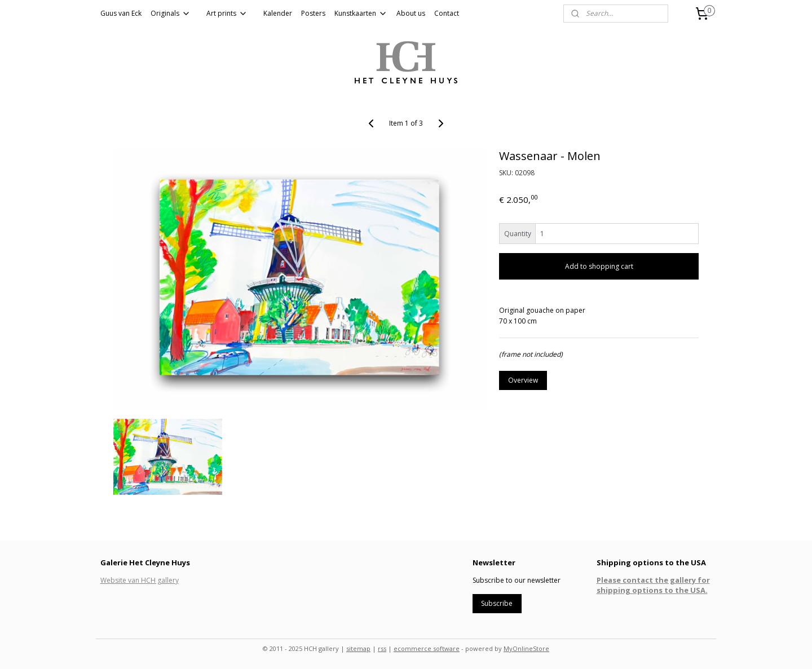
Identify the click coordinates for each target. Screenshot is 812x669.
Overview (523, 380)
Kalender (278, 13)
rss (382, 648)
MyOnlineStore (526, 648)
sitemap (358, 648)
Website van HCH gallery (140, 580)
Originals (171, 13)
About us (411, 13)
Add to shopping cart (599, 266)
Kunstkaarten (361, 13)
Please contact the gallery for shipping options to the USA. (653, 585)
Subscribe (497, 603)
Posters (313, 13)
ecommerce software (427, 648)
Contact (447, 13)
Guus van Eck (121, 13)
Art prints (227, 13)
